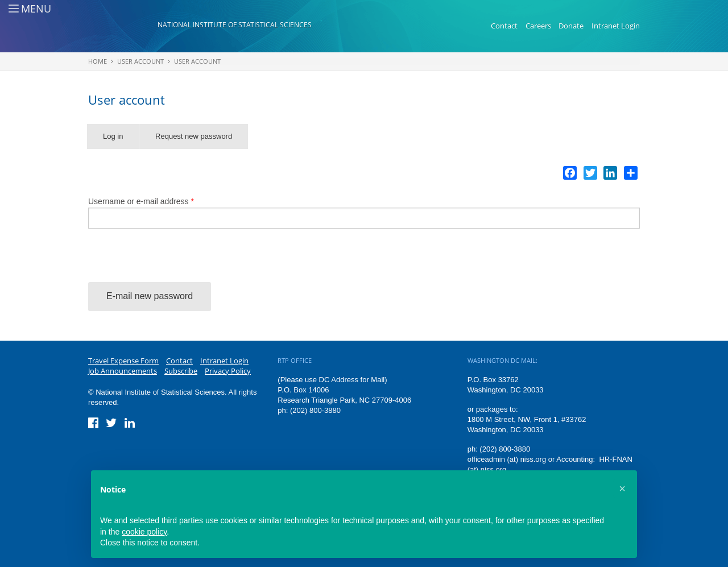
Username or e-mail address (141, 201)
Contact (504, 26)
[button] (622, 489)
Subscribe (181, 371)
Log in (113, 136)
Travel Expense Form (123, 361)
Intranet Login (616, 26)
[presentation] (175, 260)
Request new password (202, 140)
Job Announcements (123, 371)
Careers (538, 26)
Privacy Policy (228, 371)
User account (140, 61)
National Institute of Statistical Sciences (235, 25)
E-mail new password (150, 296)
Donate (571, 26)
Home (98, 61)
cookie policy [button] (144, 532)
